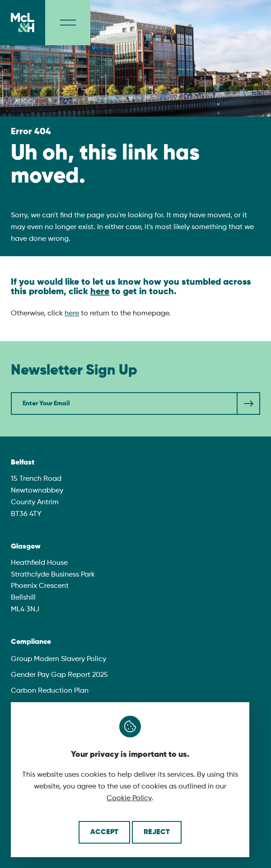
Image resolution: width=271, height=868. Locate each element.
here (100, 292)
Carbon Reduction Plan (50, 691)
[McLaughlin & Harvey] (23, 23)
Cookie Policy (129, 798)
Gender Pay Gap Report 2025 (59, 675)
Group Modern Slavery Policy (58, 659)
